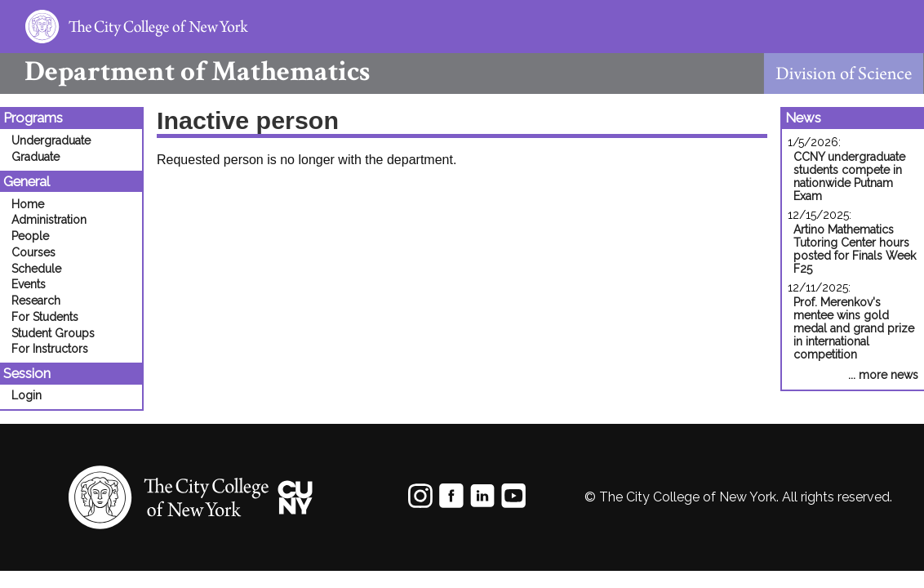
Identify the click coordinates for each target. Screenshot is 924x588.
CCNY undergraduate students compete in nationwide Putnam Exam (849, 176)
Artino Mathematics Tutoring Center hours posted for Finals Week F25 (855, 249)
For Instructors (50, 349)
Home (28, 204)
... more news (883, 375)
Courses (33, 252)
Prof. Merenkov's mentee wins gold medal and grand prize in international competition (854, 328)
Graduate (36, 157)
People (30, 236)
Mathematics (185, 71)
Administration (49, 220)
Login (27, 395)
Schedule (36, 269)
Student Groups (53, 333)
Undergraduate (51, 140)
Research (36, 301)
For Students (45, 317)
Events (29, 284)
